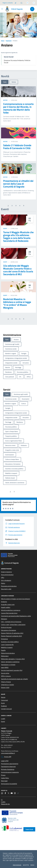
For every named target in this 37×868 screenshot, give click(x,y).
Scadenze (4, 706)
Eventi (5, 228)
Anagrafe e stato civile (8, 605)
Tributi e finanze (6, 682)
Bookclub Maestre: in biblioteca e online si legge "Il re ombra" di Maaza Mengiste (17, 303)
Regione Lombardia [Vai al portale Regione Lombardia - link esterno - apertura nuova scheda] (8, 3)
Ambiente (4, 602)
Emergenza (4, 639)
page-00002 (5, 667)
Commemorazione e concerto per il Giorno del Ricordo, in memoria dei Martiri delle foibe (18, 108)
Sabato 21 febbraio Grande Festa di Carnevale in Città (17, 147)
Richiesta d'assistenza (8, 769)
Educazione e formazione (9, 630)
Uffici (3, 578)
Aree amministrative (7, 575)
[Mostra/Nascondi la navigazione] (2, 9)
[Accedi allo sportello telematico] (27, 3)
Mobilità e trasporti (7, 647)
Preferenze (17, 865)
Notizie (14, 82)
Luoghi (3, 719)
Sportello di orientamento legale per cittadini (14, 679)
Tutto (5, 82)
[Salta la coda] (16, 3)
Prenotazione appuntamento (10, 764)
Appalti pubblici (6, 607)
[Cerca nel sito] (32, 9)
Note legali (4, 781)
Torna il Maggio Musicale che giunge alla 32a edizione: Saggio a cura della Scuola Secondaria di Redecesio (18, 237)
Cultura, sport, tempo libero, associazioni (13, 625)
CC (2, 800)
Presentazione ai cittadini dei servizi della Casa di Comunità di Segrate (18, 184)
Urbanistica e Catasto (7, 685)
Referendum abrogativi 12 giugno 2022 (13, 659)
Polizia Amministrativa (8, 653)
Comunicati (4, 700)
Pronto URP (6, 757)
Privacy (3, 775)
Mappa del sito (5, 804)
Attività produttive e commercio (11, 610)
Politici (3, 583)
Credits (3, 802)
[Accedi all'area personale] (34, 3)
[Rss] (18, 793)
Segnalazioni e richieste (8, 665)
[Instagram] (15, 793)
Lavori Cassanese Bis (7, 645)
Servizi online (5, 673)
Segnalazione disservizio (8, 767)
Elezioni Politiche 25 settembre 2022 (12, 633)
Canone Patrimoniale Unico (9, 613)
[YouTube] (12, 793)
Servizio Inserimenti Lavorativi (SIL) (12, 670)
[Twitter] (8, 793)
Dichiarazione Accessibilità (9, 784)
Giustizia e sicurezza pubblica (10, 642)
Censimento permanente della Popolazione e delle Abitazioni (16, 617)
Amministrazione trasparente (10, 772)
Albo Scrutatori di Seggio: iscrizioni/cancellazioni (16, 599)
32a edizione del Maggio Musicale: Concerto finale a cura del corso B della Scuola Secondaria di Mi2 (18, 270)
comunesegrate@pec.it (8, 753)
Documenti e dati (6, 589)
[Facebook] (5, 793)
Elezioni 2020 (5, 687)
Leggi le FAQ (5, 761)
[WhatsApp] (2, 793)
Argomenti (9, 41)
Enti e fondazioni (6, 580)
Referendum (5, 656)
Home (3, 41)
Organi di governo (6, 572)
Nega (32, 865)
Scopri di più (29, 829)
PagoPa (3, 650)
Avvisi (3, 703)
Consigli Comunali (6, 709)
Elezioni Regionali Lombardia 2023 (11, 636)
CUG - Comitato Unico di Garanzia (11, 622)
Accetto (26, 865)
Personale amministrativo (9, 586)
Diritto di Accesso (6, 627)
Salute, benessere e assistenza (10, 662)
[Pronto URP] (21, 3)
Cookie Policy (5, 778)
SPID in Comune (6, 676)
